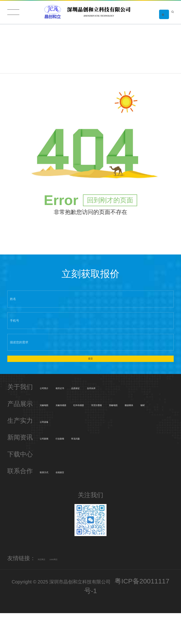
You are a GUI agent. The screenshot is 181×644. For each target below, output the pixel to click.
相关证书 (85, 407)
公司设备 (53, 453)
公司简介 (53, 407)
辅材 (151, 436)
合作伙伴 (151, 407)
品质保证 (118, 407)
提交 (90, 372)
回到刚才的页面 (110, 207)
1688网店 (77, 590)
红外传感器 (127, 424)
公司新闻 (53, 470)
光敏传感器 (88, 424)
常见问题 (118, 470)
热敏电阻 (92, 436)
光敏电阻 (53, 424)
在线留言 (85, 503)
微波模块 (124, 436)
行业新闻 (85, 470)
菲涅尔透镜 (56, 436)
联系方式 (53, 503)
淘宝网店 (49, 590)
